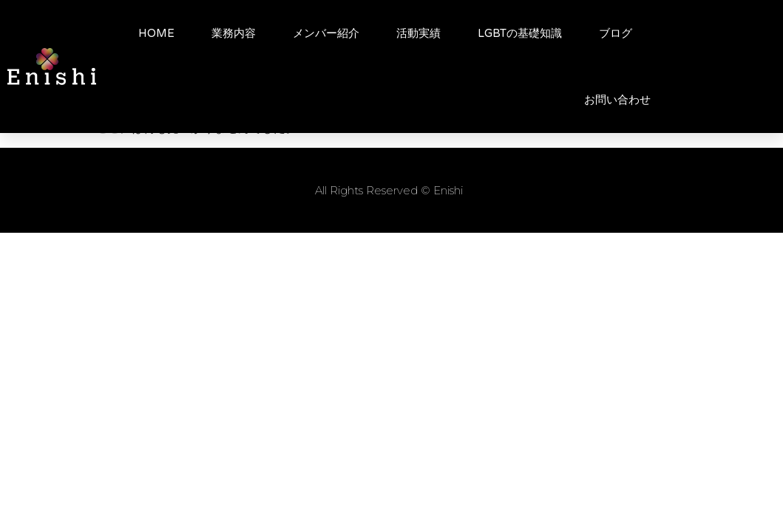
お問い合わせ (617, 100)
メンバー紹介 (326, 33)
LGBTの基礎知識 (520, 33)
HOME (156, 33)
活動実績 (418, 33)
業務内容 (234, 33)
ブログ (616, 33)
